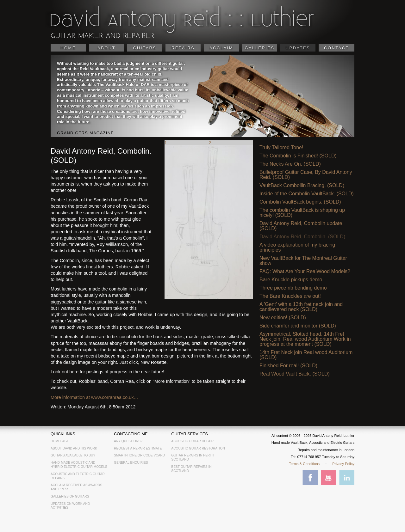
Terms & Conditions (304, 464)
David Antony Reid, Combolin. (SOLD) (302, 237)
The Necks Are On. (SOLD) (290, 164)
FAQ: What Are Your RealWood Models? (305, 272)
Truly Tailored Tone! (281, 148)
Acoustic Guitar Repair (192, 441)
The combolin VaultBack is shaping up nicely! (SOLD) (302, 213)
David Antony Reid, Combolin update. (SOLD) (302, 226)
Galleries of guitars (70, 496)
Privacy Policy (343, 464)
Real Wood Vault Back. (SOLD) (295, 374)
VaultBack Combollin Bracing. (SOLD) (302, 186)
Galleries (259, 48)
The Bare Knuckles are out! (290, 296)
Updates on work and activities (70, 506)
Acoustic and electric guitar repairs (78, 476)
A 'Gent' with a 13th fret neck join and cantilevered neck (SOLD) (301, 307)
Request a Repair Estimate (138, 448)
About (106, 48)
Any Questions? (128, 441)
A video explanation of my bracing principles (297, 248)
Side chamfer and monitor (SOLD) (298, 326)
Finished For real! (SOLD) (288, 366)
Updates (298, 48)
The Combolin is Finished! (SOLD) (298, 156)
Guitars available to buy (73, 455)
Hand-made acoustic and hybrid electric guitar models (79, 465)
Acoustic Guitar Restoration (198, 448)
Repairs (183, 48)
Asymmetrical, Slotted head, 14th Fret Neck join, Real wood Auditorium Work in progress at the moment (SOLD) (305, 339)
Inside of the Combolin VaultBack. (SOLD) (307, 194)
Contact (336, 48)
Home (68, 48)
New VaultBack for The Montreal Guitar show (303, 261)
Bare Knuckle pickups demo (291, 280)
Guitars (145, 48)
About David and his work (74, 448)
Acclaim (221, 48)
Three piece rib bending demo (293, 288)
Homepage (60, 441)
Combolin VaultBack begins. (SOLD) (300, 202)
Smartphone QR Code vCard (139, 455)
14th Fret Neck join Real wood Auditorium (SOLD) (306, 355)
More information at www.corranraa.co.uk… (94, 397)
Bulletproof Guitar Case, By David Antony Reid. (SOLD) (306, 175)
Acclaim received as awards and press (76, 487)
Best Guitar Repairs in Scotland (191, 469)
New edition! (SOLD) (283, 318)
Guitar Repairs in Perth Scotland (193, 457)
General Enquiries (131, 463)
